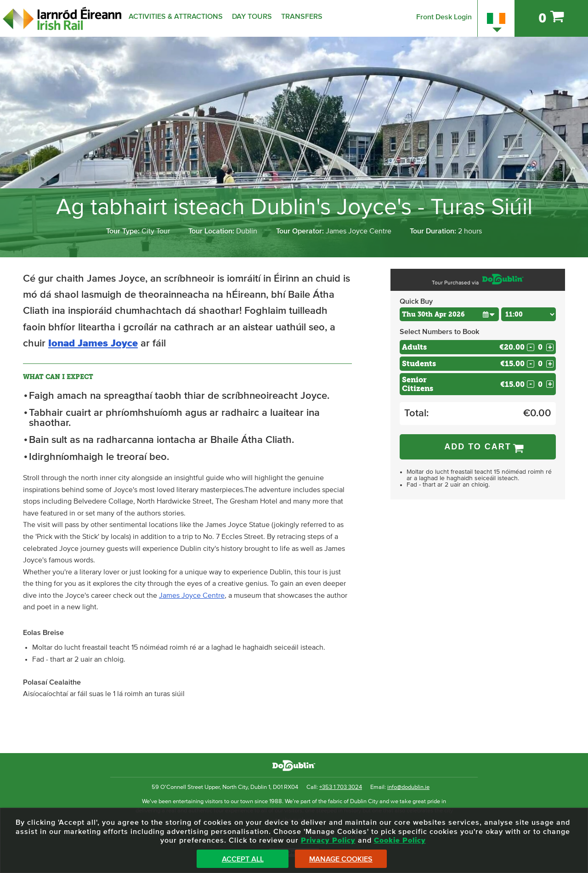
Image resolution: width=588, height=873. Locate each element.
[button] (489, 314)
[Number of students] (540, 364)
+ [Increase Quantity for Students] (550, 364)
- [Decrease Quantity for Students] (531, 364)
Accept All (243, 859)
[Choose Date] (449, 314)
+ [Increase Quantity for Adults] (550, 347)
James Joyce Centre (192, 595)
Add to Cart (478, 447)
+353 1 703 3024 (341, 787)
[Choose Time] (529, 314)
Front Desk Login (444, 17)
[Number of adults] (540, 347)
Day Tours (252, 17)
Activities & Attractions (176, 17)
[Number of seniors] (540, 384)
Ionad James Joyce (93, 344)
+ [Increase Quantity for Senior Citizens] (550, 384)
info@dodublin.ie (408, 787)
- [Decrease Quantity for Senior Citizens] (531, 384)
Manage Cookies (341, 859)
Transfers (302, 17)
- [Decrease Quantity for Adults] (531, 347)
